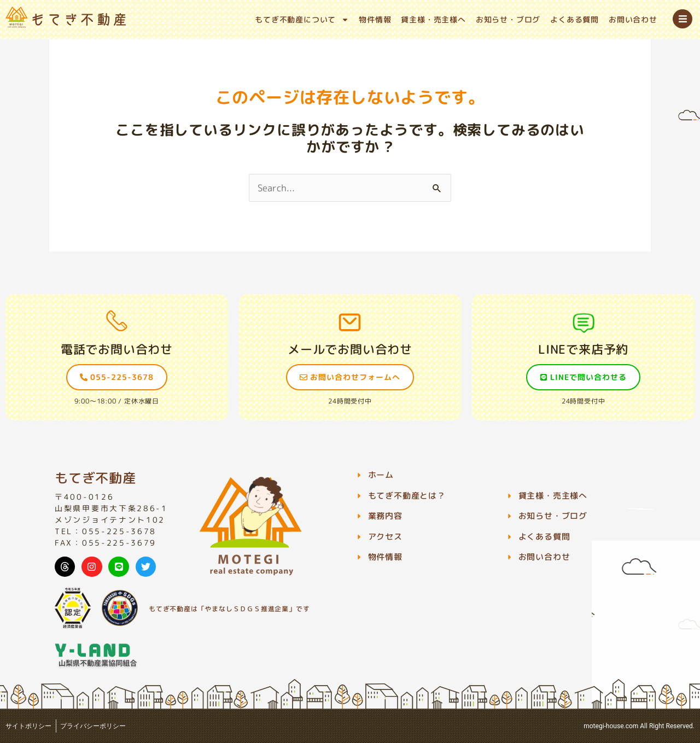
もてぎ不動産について (302, 20)
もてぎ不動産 (95, 478)
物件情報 (375, 19)
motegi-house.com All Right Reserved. (639, 726)
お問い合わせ (633, 19)
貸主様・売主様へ (433, 19)
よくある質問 (574, 19)
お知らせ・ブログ (508, 19)
